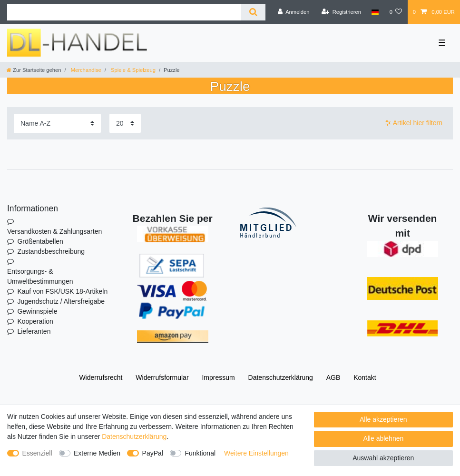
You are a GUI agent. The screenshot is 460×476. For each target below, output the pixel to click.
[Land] (375, 12)
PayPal (153, 453)
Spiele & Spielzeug (132, 70)
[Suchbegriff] (124, 12)
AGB (333, 377)
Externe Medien (97, 453)
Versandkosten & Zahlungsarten (54, 231)
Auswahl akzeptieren (383, 458)
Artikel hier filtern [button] (414, 123)
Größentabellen (40, 241)
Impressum (218, 377)
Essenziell (37, 453)
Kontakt (365, 377)
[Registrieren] (341, 12)
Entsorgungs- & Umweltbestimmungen (40, 276)
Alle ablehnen (383, 438)
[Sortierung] (57, 123)
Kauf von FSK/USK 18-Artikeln (62, 291)
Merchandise (85, 70)
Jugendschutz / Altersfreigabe (61, 301)
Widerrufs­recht (101, 377)
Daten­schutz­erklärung (281, 377)
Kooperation (35, 321)
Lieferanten (34, 331)
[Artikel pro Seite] (125, 123)
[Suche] (253, 12)
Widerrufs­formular (162, 377)
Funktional (200, 453)
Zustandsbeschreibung (51, 251)
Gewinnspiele (37, 311)
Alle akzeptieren (383, 419)
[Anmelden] (294, 12)
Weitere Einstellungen (256, 453)
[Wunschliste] (396, 12)
